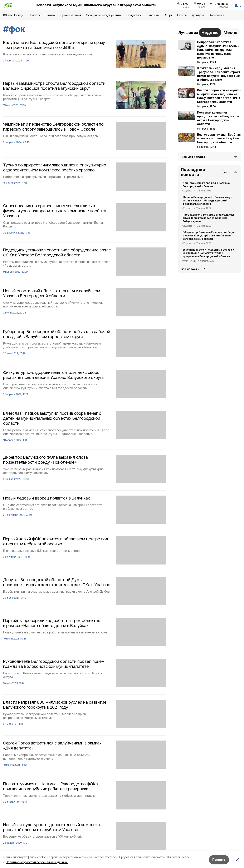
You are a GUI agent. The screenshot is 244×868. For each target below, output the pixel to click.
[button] (225, 172)
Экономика (217, 15)
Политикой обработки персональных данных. (37, 862)
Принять (219, 860)
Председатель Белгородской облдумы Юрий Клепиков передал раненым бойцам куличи (208, 218)
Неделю (210, 32)
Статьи (50, 15)
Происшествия (71, 15)
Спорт (168, 15)
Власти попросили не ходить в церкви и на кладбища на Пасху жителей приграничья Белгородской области (208, 253)
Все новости (190, 269)
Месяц (231, 32)
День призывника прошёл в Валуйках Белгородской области (206, 185)
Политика (152, 15)
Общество (133, 15)
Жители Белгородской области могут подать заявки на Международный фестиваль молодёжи (207, 200)
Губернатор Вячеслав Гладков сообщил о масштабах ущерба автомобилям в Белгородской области (209, 235)
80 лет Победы (13, 15)
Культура (198, 15)
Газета (182, 15)
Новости (34, 15)
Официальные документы (104, 15)
